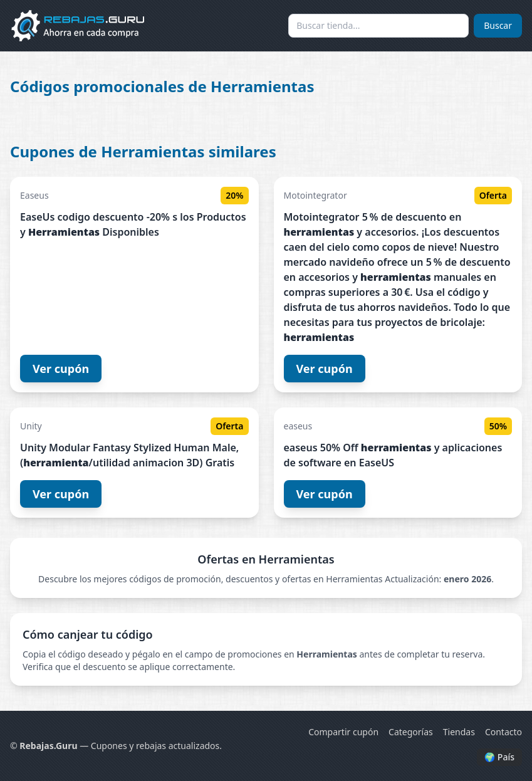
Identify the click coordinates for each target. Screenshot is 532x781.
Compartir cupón (343, 732)
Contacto (503, 732)
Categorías (411, 732)
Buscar (498, 25)
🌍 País (499, 757)
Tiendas (459, 732)
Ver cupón (61, 369)
